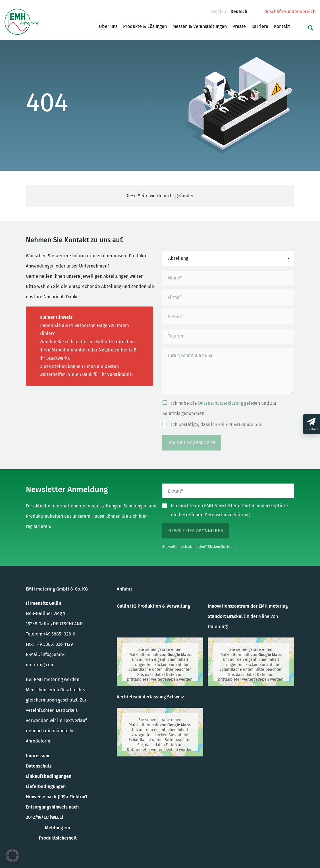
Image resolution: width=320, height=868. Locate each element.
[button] (13, 855)
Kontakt (282, 26)
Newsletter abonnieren (196, 531)
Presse (239, 26)
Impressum (38, 756)
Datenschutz (39, 766)
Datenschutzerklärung (221, 403)
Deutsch (241, 10)
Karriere (260, 26)
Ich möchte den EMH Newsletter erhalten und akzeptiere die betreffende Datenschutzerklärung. (229, 510)
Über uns (108, 26)
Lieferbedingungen (46, 786)
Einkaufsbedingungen (49, 776)
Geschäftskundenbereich (290, 12)
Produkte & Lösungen (145, 26)
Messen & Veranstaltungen (200, 26)
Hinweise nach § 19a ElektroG (56, 797)
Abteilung (178, 258)
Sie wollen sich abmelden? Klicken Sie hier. (198, 547)
